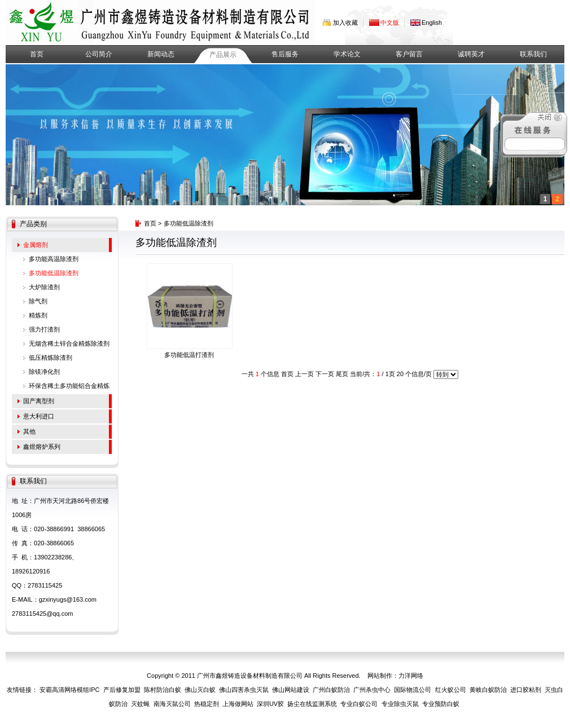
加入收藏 (345, 23)
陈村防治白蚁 (163, 690)
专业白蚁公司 (359, 704)
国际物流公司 (413, 690)
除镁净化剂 (44, 372)
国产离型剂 (39, 401)
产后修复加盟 (122, 690)
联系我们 (533, 54)
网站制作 (380, 676)
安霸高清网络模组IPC (69, 690)
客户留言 (409, 54)
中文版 (390, 23)
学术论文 (347, 54)
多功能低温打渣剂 (189, 355)
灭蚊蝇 (140, 704)
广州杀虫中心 (372, 690)
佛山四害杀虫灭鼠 (244, 690)
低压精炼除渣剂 (51, 358)
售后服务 (285, 54)
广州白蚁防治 (331, 690)
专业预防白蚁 (441, 704)
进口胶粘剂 (526, 690)
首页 (37, 54)
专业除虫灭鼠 (400, 704)
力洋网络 (411, 676)
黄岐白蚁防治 (488, 690)
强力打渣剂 (44, 329)
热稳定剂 (207, 704)
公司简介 (99, 54)
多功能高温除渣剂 (54, 259)
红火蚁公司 (451, 690)
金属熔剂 (36, 245)
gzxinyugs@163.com (68, 599)
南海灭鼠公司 (172, 704)
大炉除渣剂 (44, 287)
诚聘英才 (471, 54)
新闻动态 (161, 54)
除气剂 (38, 301)
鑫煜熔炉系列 (42, 447)
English (432, 23)
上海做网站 (238, 704)
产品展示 (223, 55)
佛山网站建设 (291, 690)
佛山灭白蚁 (200, 690)
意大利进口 (39, 416)
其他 (29, 431)
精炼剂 (38, 315)
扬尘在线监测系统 (312, 704)
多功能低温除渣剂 (54, 273)
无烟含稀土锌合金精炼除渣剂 (69, 343)
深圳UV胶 (270, 704)
